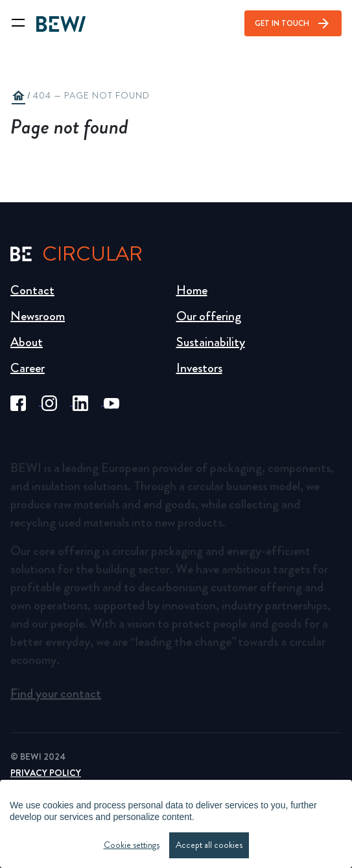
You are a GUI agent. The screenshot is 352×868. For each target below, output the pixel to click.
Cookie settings (132, 845)
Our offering (209, 316)
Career (28, 368)
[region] (176, 824)
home (18, 96)
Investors (199, 368)
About (27, 342)
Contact (32, 290)
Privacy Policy (46, 773)
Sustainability (211, 342)
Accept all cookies (209, 845)
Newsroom (38, 316)
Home (192, 290)
